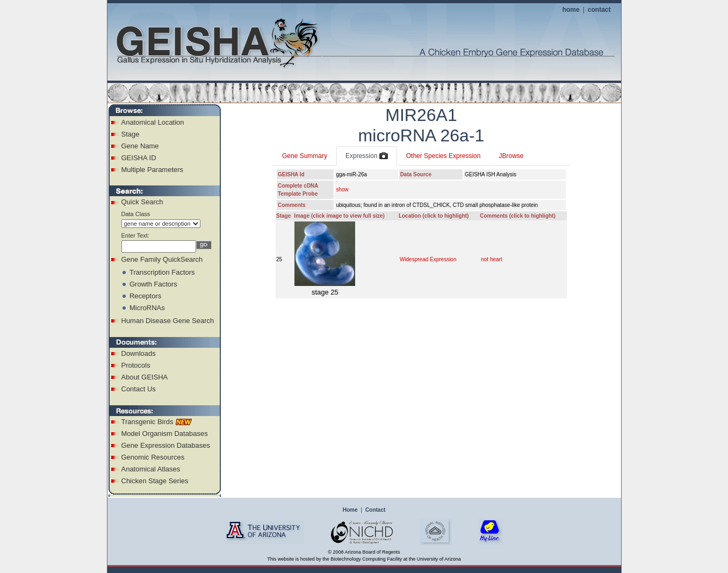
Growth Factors (153, 284)
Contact (375, 510)
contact (599, 10)
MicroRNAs (147, 308)
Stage (131, 134)
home (571, 10)
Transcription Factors (162, 272)
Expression (367, 156)
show (342, 189)
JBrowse (511, 156)
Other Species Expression (444, 156)
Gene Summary (305, 156)
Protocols (136, 365)
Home (350, 510)
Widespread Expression (428, 259)
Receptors (145, 296)
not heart (491, 259)
